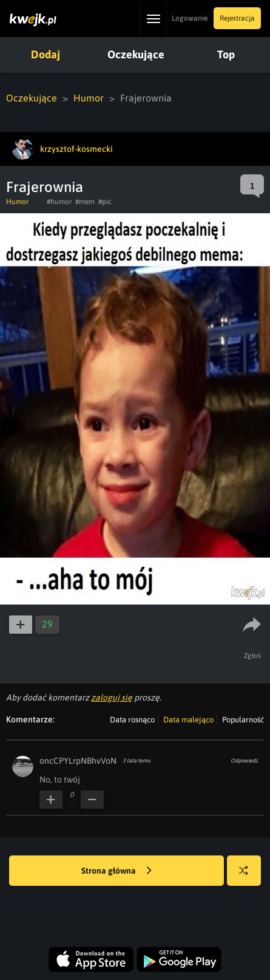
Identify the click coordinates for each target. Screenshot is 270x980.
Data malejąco (188, 720)
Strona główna (116, 871)
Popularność (243, 720)
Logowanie (190, 18)
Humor (89, 98)
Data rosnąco (132, 720)
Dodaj (46, 54)
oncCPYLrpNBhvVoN (78, 761)
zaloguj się (112, 697)
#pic (105, 202)
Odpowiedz (244, 761)
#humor (59, 202)
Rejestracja (237, 18)
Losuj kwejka (248, 876)
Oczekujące (136, 54)
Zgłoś (253, 656)
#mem (85, 202)
